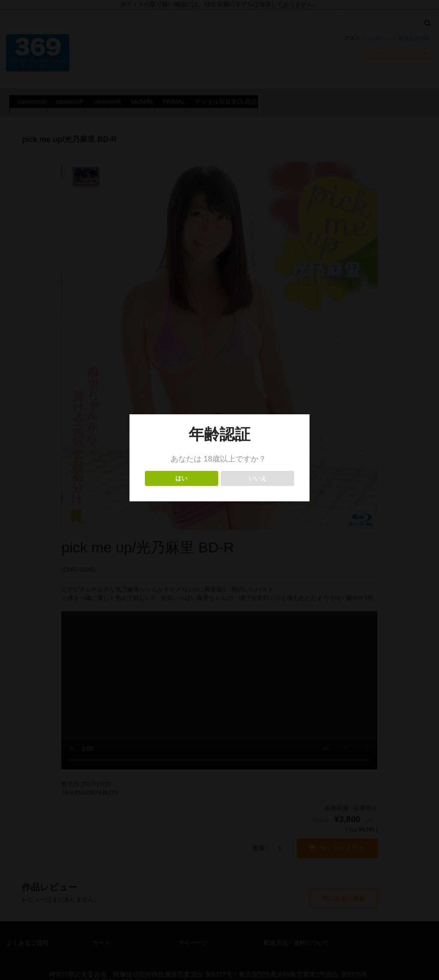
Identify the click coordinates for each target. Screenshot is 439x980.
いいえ (257, 478)
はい (182, 478)
